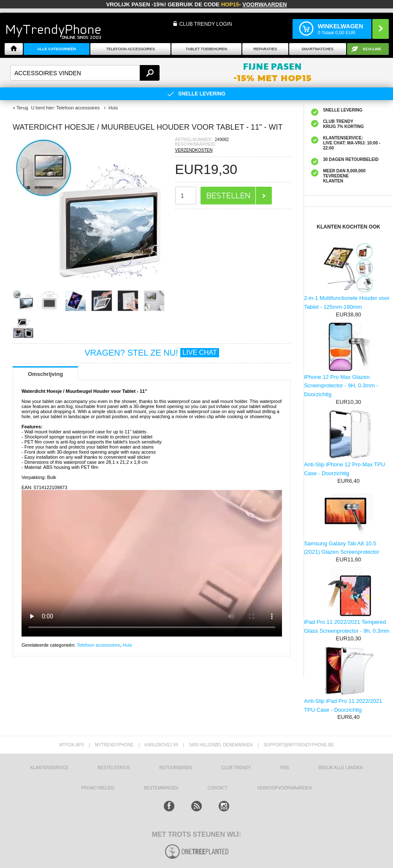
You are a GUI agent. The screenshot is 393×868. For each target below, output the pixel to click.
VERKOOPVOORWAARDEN (284, 788)
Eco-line (372, 49)
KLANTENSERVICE (49, 768)
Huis (127, 645)
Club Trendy (236, 768)
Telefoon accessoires (99, 645)
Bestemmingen (161, 788)
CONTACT (218, 788)
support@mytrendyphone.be (299, 745)
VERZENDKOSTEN (194, 150)
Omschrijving (45, 374)
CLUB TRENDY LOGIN (206, 24)
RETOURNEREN (176, 768)
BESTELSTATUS (114, 768)
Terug (22, 108)
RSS (285, 768)
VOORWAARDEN (264, 4)
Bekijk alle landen (340, 768)
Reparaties (266, 49)
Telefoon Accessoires (130, 49)
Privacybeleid (98, 788)
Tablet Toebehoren (206, 49)
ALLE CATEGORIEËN (56, 49)
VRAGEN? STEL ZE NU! (152, 353)
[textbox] (85, 73)
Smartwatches (318, 49)
